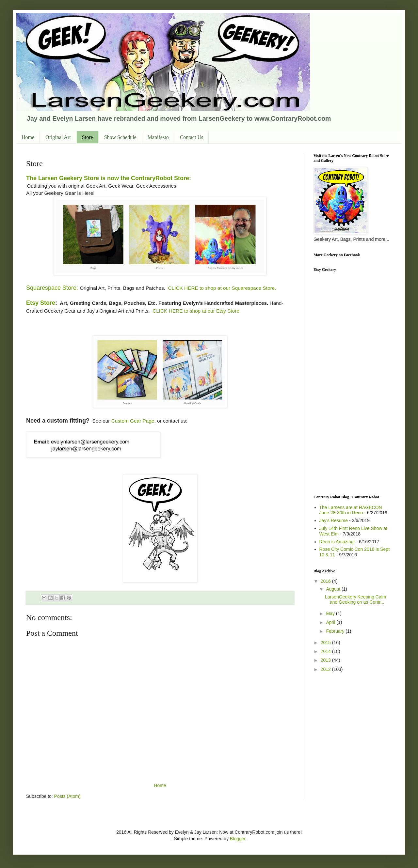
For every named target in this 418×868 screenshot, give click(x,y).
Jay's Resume (334, 520)
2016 (326, 581)
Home (28, 137)
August (334, 589)
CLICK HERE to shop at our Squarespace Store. (222, 288)
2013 (326, 660)
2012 (326, 669)
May (331, 613)
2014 (326, 651)
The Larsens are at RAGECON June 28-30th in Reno (351, 510)
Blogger (238, 839)
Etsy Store (41, 303)
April (331, 622)
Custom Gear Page (133, 421)
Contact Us (192, 137)
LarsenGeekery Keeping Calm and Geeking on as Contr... (356, 600)
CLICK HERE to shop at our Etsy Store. (197, 311)
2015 (326, 643)
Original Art (58, 137)
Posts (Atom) (67, 796)
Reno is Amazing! (337, 542)
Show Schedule (120, 137)
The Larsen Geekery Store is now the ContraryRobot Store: (109, 178)
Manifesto (158, 137)
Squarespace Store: (52, 288)
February (336, 631)
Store (88, 137)
